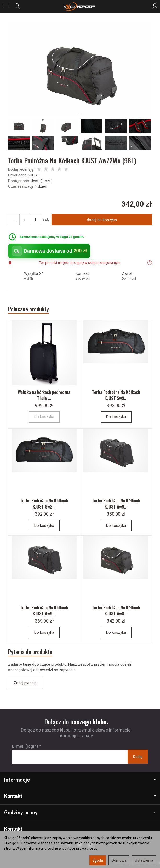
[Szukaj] (17, 6)
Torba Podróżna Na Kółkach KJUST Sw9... (116, 395)
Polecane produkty (28, 309)
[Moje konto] (155, 6)
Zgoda (98, 860)
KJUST (33, 175)
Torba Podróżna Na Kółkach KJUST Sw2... (44, 504)
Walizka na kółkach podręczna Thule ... (44, 395)
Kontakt (80, 796)
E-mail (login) (25, 746)
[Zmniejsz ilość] (35, 220)
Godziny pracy (80, 813)
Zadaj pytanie (25, 683)
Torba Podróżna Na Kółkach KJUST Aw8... (116, 610)
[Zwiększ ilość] (14, 220)
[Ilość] (25, 220)
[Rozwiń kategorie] (6, 6)
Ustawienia (144, 860)
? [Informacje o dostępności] (150, 263)
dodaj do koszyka (102, 220)
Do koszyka (116, 417)
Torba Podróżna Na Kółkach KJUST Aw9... (116, 504)
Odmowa (119, 860)
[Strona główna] (80, 6)
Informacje (80, 780)
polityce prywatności (79, 848)
